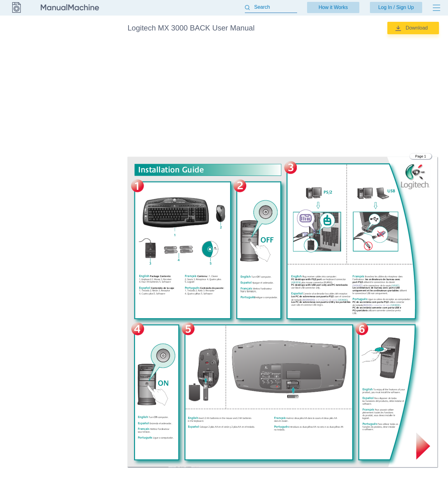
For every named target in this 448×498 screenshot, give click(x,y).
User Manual (81, 47)
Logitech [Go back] (16, 28)
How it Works (333, 7)
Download (417, 28)
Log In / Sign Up (396, 7)
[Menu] (436, 8)
